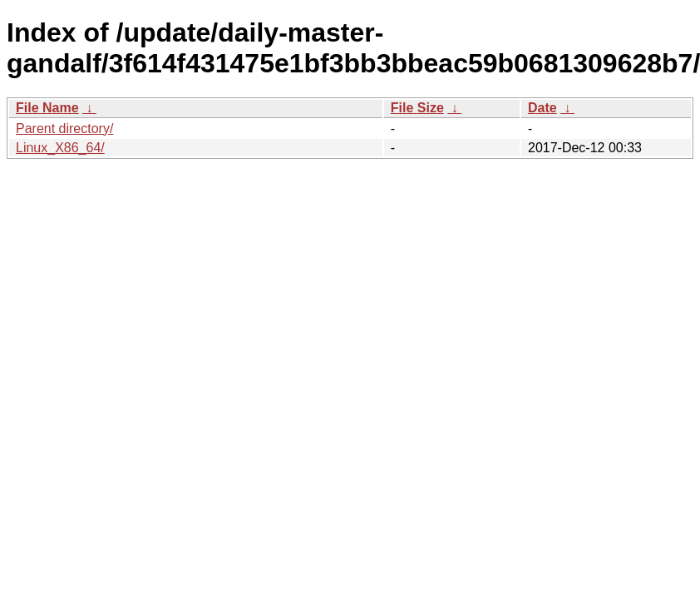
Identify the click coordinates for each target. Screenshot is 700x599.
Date (542, 108)
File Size (417, 108)
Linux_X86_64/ (60, 148)
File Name (47, 108)
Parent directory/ (64, 129)
